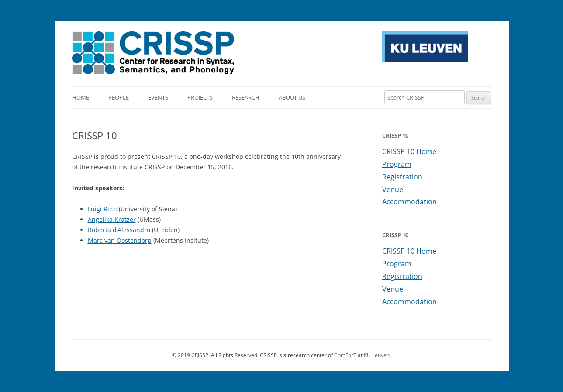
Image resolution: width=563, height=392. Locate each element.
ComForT (345, 355)
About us (292, 97)
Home (81, 97)
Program (397, 164)
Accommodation (409, 202)
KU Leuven (377, 355)
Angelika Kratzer (112, 219)
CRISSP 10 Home (409, 151)
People (119, 97)
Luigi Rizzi (102, 209)
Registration (402, 177)
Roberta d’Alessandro (119, 230)
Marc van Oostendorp (120, 240)
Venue (393, 189)
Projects (200, 97)
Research (246, 97)
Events (158, 97)
